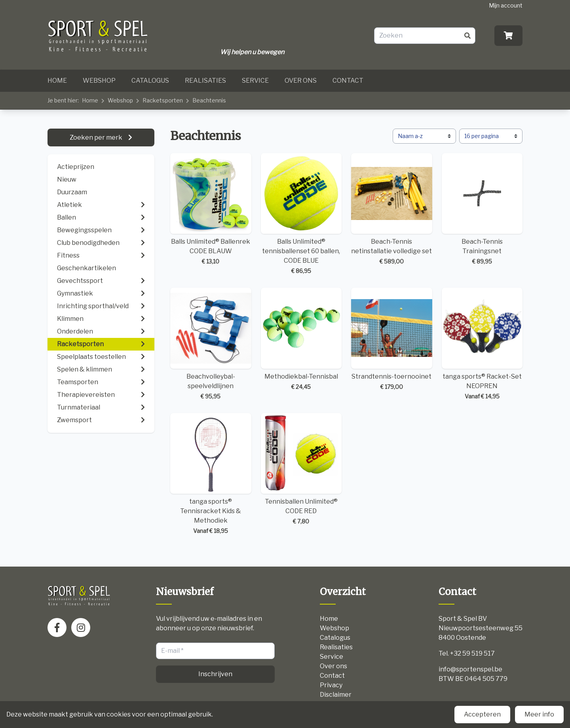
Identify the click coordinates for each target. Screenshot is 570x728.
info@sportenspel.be (470, 669)
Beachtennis (209, 100)
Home (57, 81)
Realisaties (205, 81)
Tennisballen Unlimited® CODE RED (301, 469)
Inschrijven (215, 674)
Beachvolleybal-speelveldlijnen (211, 344)
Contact (348, 81)
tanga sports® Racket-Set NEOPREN (482, 344)
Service (255, 81)
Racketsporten (163, 100)
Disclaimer (336, 695)
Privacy (331, 685)
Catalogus (150, 81)
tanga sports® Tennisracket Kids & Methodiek (211, 474)
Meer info (539, 714)
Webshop (99, 81)
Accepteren (482, 714)
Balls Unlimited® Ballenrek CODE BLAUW (211, 209)
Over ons (301, 81)
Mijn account (506, 5)
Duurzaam (72, 192)
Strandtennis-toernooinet (392, 339)
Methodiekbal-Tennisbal (301, 339)
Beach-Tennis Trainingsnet (482, 209)
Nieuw (67, 179)
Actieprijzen (76, 167)
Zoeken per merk (97, 137)
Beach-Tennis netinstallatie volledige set (392, 209)
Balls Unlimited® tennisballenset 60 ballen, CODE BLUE (301, 214)
